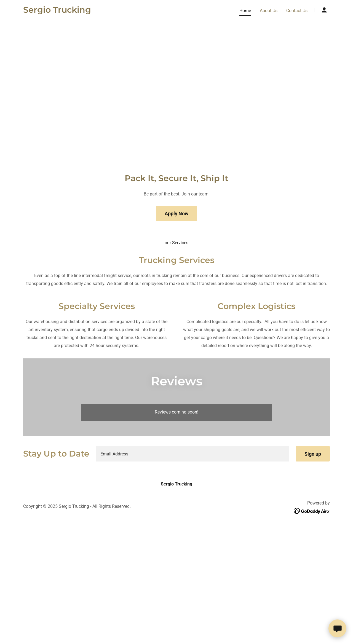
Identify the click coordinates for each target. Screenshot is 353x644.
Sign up (313, 454)
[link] (57, 11)
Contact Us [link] (297, 11)
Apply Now (176, 214)
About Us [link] (269, 11)
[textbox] (192, 454)
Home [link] (245, 11)
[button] (324, 10)
